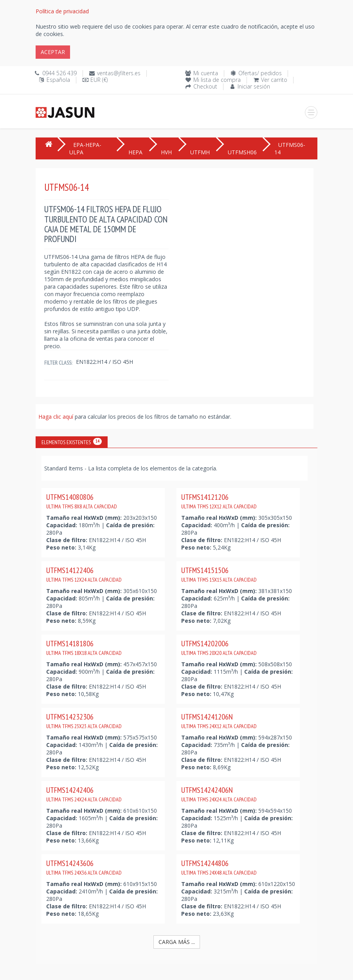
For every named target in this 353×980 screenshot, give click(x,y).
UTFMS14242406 (84, 794)
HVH (166, 152)
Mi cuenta (206, 73)
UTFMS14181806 (84, 647)
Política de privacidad (62, 11)
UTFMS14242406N (219, 794)
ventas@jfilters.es (119, 73)
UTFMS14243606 (84, 867)
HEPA (135, 152)
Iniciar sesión (254, 86)
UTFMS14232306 (84, 721)
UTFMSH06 (242, 152)
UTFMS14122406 (84, 574)
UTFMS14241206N (219, 721)
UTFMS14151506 (219, 574)
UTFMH (200, 152)
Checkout (205, 86)
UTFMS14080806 (82, 501)
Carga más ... (177, 942)
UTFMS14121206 (219, 501)
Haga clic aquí (57, 417)
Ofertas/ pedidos (260, 73)
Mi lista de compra (217, 80)
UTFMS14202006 (219, 647)
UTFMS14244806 (219, 867)
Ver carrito (274, 80)
